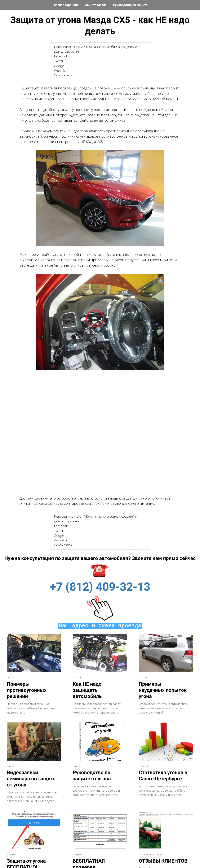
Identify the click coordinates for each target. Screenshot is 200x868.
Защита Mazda (96, 5)
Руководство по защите (130, 5)
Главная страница (66, 5)
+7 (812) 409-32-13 (100, 587)
